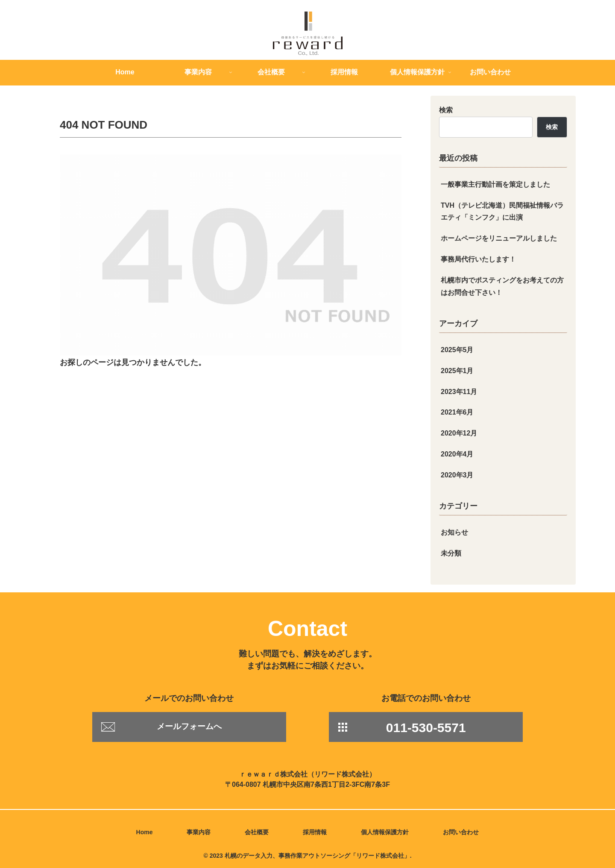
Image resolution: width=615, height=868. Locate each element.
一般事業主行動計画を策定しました (495, 184)
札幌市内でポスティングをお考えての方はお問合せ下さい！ (502, 286)
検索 (446, 110)
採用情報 (315, 832)
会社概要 (257, 832)
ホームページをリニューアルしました (499, 238)
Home (145, 832)
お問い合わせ (461, 832)
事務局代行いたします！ (478, 259)
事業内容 (199, 832)
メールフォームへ (189, 726)
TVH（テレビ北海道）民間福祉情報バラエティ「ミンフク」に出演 (502, 212)
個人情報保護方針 (385, 832)
